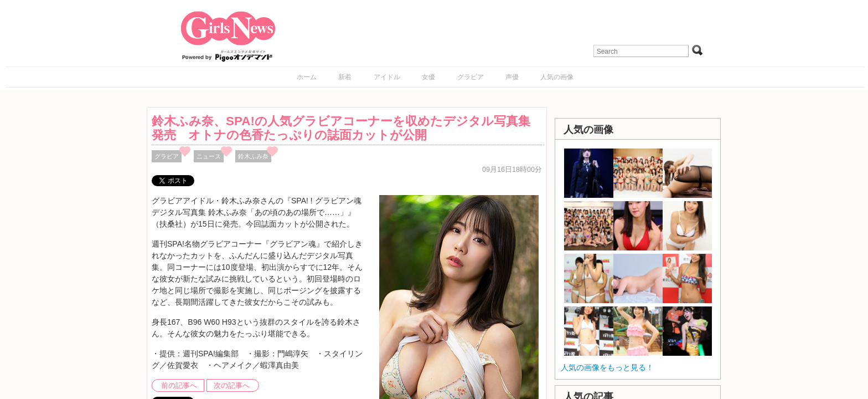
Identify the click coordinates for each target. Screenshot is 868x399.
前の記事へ (179, 386)
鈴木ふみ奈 (253, 156)
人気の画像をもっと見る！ (607, 367)
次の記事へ (232, 386)
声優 (512, 77)
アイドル (387, 77)
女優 (428, 77)
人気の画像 (557, 77)
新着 (345, 77)
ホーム (307, 77)
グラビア (471, 77)
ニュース (209, 156)
